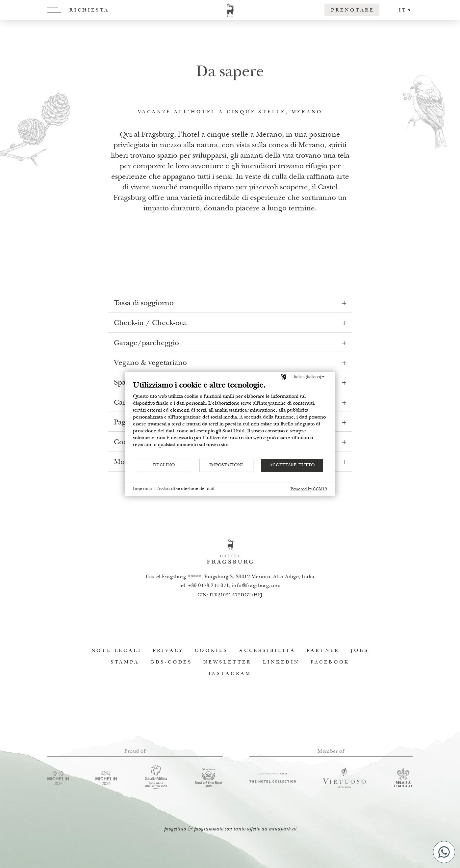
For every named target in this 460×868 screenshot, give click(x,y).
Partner (323, 651)
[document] (230, 420)
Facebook (330, 662)
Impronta (142, 489)
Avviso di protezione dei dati (186, 489)
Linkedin (281, 662)
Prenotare (353, 10)
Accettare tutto (292, 465)
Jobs (360, 651)
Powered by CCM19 (309, 489)
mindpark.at (282, 829)
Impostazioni (226, 465)
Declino (164, 465)
